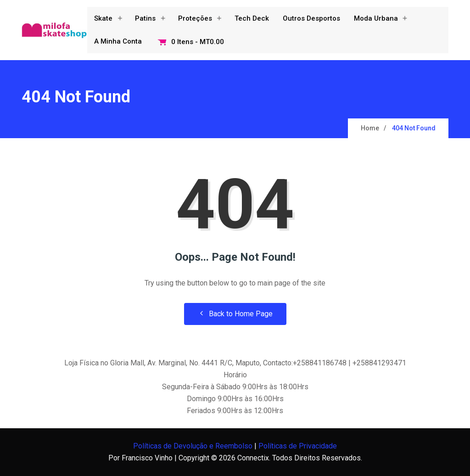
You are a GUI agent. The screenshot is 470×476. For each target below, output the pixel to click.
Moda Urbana (376, 18)
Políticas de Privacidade (298, 446)
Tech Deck (252, 18)
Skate (103, 18)
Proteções (195, 18)
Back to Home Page (235, 314)
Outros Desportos (311, 18)
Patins (145, 18)
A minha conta (118, 41)
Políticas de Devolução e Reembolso (193, 446)
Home (370, 128)
